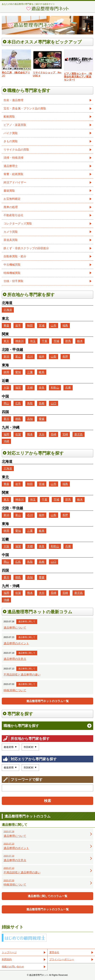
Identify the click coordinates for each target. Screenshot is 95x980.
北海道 (8, 310)
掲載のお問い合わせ (13, 967)
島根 (42, 403)
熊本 (30, 434)
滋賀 (18, 388)
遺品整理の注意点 (15, 659)
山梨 (54, 357)
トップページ (9, 952)
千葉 (44, 341)
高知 (30, 419)
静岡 (6, 372)
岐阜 (42, 372)
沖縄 (6, 441)
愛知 (18, 372)
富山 (18, 357)
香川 (6, 419)
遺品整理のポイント (16, 643)
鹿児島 (79, 434)
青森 (6, 326)
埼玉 (33, 341)
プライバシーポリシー (62, 959)
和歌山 (55, 388)
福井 (42, 357)
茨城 (56, 341)
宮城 (42, 326)
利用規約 (7, 959)
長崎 (54, 434)
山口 (54, 403)
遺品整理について (15, 628)
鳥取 (30, 403)
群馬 (68, 341)
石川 (30, 357)
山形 (54, 326)
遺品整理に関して (27, 622)
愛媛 (42, 419)
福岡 (6, 434)
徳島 (18, 419)
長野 (65, 357)
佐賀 (18, 434)
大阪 (6, 388)
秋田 (30, 326)
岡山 (6, 403)
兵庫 (68, 388)
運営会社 (54, 952)
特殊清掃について (15, 690)
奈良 (42, 388)
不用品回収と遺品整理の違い (22, 675)
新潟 (6, 357)
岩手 (18, 326)
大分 (42, 434)
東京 (6, 341)
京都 (30, 388)
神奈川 (19, 341)
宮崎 (65, 434)
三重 (30, 372)
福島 (65, 326)
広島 (18, 403)
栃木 (80, 341)
